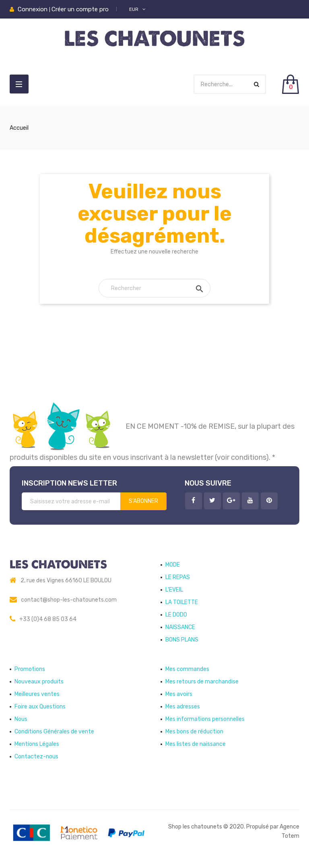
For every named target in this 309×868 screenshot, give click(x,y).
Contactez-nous (36, 757)
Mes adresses (183, 707)
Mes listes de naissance (196, 744)
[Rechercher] (154, 288)
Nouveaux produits (39, 682)
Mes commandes (187, 669)
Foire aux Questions (40, 707)
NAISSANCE (180, 627)
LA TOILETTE (182, 602)
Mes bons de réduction (194, 732)
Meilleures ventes (37, 694)
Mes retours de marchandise (202, 682)
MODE (173, 565)
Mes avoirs (179, 694)
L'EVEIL (174, 590)
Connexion (33, 9)
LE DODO (176, 615)
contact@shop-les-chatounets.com (69, 600)
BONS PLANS (182, 640)
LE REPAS (178, 577)
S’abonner (143, 501)
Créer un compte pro (80, 9)
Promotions (30, 669)
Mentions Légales (37, 744)
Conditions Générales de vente (54, 732)
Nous (21, 719)
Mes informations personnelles (205, 719)
